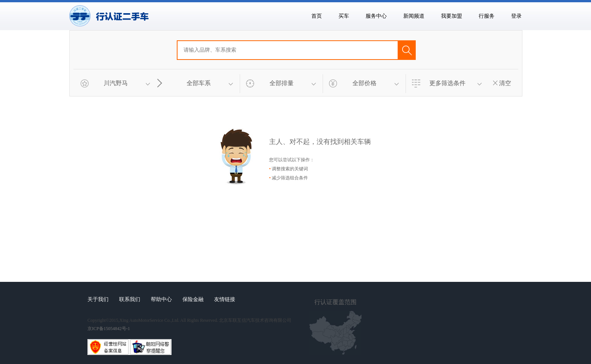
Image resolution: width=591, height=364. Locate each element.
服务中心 (376, 16)
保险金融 (193, 299)
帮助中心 (161, 299)
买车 (344, 16)
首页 (317, 16)
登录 (516, 16)
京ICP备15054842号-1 (109, 329)
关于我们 (98, 299)
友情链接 (225, 299)
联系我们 (130, 299)
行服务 (487, 16)
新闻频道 (414, 16)
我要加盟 (452, 16)
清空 (502, 83)
